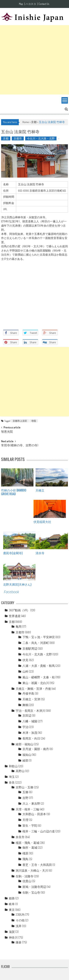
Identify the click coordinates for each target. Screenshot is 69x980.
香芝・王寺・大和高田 (37, 865)
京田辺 (27, 715)
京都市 (18, 138)
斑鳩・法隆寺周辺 (34, 887)
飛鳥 (25, 859)
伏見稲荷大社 (42, 522)
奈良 (12, 782)
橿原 (25, 853)
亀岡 (19, 627)
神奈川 (13, 937)
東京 (12, 910)
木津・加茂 (30, 733)
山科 (25, 671)
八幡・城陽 (30, 721)
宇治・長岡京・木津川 (30, 711)
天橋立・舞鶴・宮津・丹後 (33, 689)
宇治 (25, 727)
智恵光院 (7, 432)
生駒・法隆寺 (24, 876)
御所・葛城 (30, 848)
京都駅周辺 (30, 649)
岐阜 (12, 904)
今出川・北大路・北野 (41, 138)
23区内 (20, 915)
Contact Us (44, 4)
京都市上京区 (20, 421)
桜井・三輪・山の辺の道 (39, 831)
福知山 (27, 755)
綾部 (25, 760)
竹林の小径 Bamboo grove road (14, 492)
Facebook (11, 592)
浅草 (19, 926)
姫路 (12, 898)
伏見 (25, 660)
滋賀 (12, 932)
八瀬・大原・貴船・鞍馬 (39, 666)
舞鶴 (25, 705)
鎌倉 (19, 942)
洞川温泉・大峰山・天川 (32, 870)
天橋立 (40, 490)
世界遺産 (15, 616)
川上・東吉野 (31, 804)
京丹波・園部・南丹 (36, 749)
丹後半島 (28, 693)
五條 (25, 792)
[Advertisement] (34, 60)
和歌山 (13, 766)
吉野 (25, 798)
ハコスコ (31, 4)
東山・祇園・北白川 (36, 683)
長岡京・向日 (31, 738)
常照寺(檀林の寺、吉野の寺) (20, 446)
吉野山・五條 (24, 787)
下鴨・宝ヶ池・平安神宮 (39, 637)
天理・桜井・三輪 (27, 809)
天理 (25, 820)
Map (21, 4)
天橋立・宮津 (31, 699)
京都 (34, 122)
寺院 (34, 421)
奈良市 (20, 837)
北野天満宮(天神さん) (17, 584)
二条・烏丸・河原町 (36, 643)
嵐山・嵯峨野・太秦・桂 (39, 677)
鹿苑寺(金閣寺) (13, 553)
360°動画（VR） (19, 610)
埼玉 (12, 777)
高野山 (20, 771)
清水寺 (40, 553)
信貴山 (27, 881)
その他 (20, 920)
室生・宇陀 (30, 826)
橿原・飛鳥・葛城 (27, 843)
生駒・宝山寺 (31, 893)
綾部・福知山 (24, 744)
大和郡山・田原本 (34, 814)
